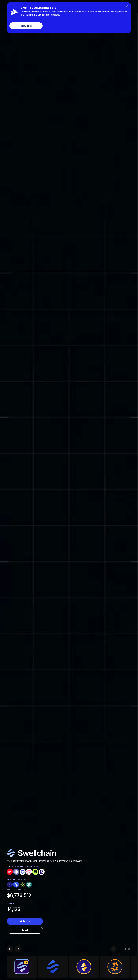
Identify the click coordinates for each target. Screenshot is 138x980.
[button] (10, 949)
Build (25, 930)
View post (26, 26)
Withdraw (25, 921)
